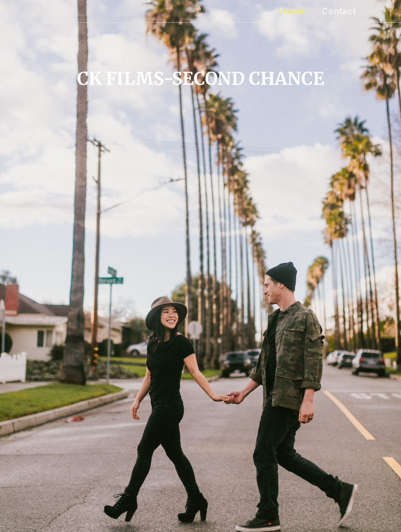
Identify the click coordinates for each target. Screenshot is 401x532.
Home (293, 11)
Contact (339, 11)
